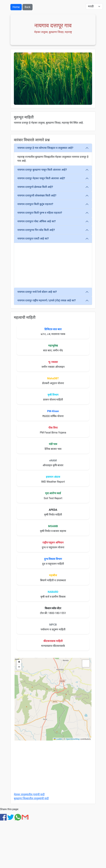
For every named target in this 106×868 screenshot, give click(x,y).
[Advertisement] (66, 265)
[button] (19, 662)
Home (16, 7)
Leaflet (58, 739)
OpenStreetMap (73, 739)
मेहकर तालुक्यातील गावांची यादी (29, 794)
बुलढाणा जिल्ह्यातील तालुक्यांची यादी (31, 798)
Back (27, 7)
